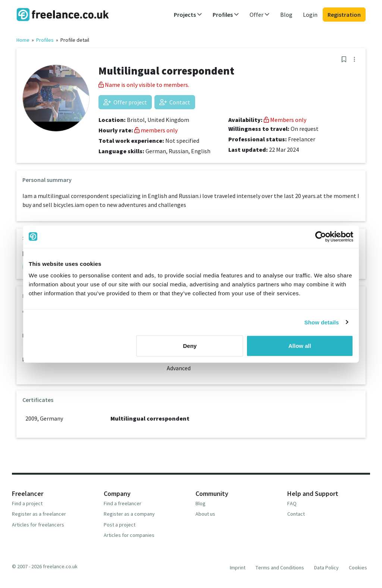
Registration (344, 15)
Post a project (120, 525)
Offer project (125, 102)
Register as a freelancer (39, 514)
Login (310, 15)
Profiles (45, 40)
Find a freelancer (123, 503)
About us (205, 514)
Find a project (27, 503)
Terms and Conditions (280, 567)
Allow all (300, 346)
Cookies (358, 567)
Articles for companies (129, 535)
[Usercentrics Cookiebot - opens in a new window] (321, 236)
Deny (190, 346)
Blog (286, 15)
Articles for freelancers (38, 525)
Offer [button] (260, 15)
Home (23, 40)
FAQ (292, 503)
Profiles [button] (226, 15)
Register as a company (129, 514)
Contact (175, 102)
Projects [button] (188, 15)
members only (156, 130)
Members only (285, 120)
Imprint (238, 567)
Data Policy (326, 567)
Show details (322, 322)
